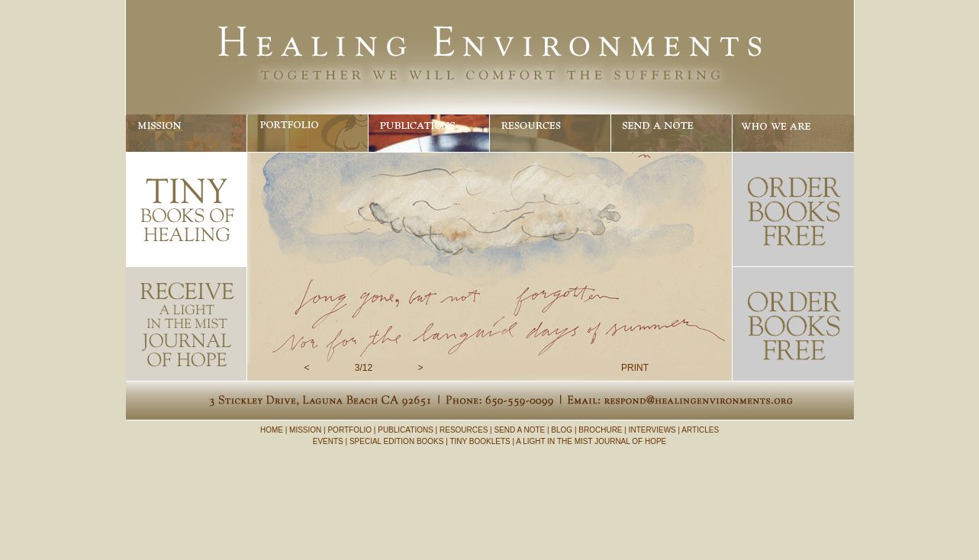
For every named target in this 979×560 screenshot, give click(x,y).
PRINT (635, 368)
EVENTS (328, 441)
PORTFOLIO (349, 430)
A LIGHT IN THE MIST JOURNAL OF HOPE (591, 441)
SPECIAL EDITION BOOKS (397, 441)
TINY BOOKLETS (480, 441)
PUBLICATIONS (406, 430)
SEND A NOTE (520, 430)
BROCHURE (600, 430)
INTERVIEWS (652, 430)
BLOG (562, 430)
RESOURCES (464, 430)
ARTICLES (700, 430)
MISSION (305, 430)
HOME (272, 430)
